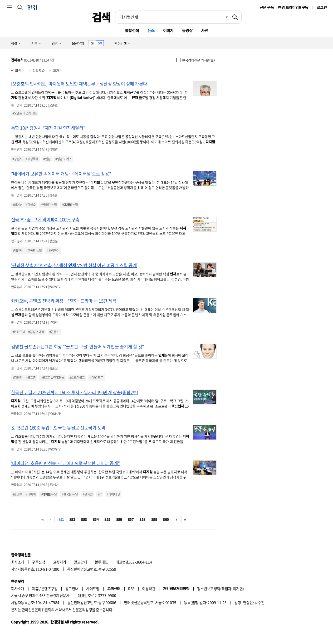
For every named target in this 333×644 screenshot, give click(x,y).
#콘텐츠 (54, 332)
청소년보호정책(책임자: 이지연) (220, 588)
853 (84, 519)
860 (166, 519)
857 (131, 519)
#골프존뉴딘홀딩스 (52, 378)
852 (72, 519)
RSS (131, 588)
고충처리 (60, 562)
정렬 (14, 43)
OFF (100, 43)
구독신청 (38, 562)
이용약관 (149, 588)
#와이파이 (53, 251)
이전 (51, 520)
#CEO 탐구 (96, 378)
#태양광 (17, 251)
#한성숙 (31, 205)
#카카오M (19, 332)
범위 (55, 43)
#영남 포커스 (63, 159)
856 (119, 519)
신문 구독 (267, 7)
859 (154, 519)
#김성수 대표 (36, 332)
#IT (100, 494)
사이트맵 (93, 588)
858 (142, 519)
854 (96, 519)
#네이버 (17, 205)
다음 (177, 520)
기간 (34, 43)
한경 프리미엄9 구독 (293, 7)
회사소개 (18, 562)
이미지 (168, 30)
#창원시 (17, 159)
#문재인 (88, 494)
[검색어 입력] (172, 17)
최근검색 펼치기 (223, 17)
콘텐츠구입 (49, 588)
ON (92, 43)
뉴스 (151, 30)
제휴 (35, 588)
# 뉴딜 (70, 205)
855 (107, 519)
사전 (205, 30)
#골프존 (31, 378)
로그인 (322, 7)
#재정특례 (32, 159)
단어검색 (120, 43)
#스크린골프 (77, 378)
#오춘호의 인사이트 (25, 113)
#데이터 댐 (113, 494)
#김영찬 (17, 378)
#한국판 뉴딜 (49, 205)
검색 (101, 17)
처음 (42, 520)
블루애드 (101, 562)
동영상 (187, 30)
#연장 (47, 159)
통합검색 (132, 30)
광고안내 (80, 562)
